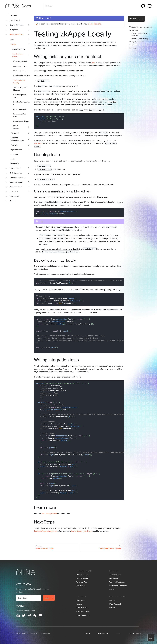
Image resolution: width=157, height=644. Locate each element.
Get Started (114, 578)
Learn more (133, 45)
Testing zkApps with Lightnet (21, 89)
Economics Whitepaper (118, 586)
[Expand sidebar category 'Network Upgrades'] (29, 25)
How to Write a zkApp (22, 75)
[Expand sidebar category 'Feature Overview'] (29, 127)
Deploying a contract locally (140, 39)
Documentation (82, 575)
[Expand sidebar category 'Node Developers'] (29, 182)
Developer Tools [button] (16, 187)
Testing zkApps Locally (19, 81)
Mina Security (15, 196)
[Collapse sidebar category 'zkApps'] (29, 44)
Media (112, 589)
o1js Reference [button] (17, 150)
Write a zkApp (82, 582)
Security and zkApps (21, 121)
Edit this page (136, 19)
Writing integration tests (137, 42)
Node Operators (16, 173)
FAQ (12, 159)
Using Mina (14, 30)
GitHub (112, 608)
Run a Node (81, 586)
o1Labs (87, 633)
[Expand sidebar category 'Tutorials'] (29, 145)
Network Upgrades (17, 25)
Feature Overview (16, 127)
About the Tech (115, 575)
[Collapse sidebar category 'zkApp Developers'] (29, 34)
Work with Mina (82, 608)
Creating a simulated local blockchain (139, 34)
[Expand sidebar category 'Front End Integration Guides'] (29, 139)
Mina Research (115, 604)
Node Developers (16, 182)
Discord (112, 600)
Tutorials (14, 145)
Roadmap (15, 154)
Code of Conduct (103, 633)
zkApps (14, 44)
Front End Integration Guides (18, 139)
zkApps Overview (19, 49)
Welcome (13, 16)
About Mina (15, 20)
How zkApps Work (20, 61)
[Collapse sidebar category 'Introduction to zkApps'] (29, 55)
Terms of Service (135, 633)
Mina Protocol (15, 168)
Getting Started (19, 71)
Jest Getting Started (50, 513)
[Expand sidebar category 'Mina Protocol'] (29, 168)
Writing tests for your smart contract (140, 27)
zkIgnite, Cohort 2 (83, 578)
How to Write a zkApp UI (22, 103)
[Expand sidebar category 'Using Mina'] (29, 30)
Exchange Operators (17, 177)
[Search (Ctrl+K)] (78, 6)
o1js (12, 39)
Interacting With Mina (19, 115)
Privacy (119, 633)
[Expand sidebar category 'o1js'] (29, 39)
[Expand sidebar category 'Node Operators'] (29, 173)
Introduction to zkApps (18, 55)
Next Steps (133, 48)
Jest (93, 63)
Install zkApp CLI (20, 66)
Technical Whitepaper (118, 582)
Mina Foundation (83, 615)
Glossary (13, 201)
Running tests (134, 30)
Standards (15, 163)
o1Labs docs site (95, 24)
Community (81, 600)
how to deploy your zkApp (84, 531)
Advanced (15, 133)
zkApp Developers (16, 34)
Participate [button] (14, 191)
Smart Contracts (20, 109)
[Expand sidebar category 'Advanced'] (29, 133)
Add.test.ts (39, 143)
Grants (79, 604)
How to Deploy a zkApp (20, 96)
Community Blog (83, 611)
